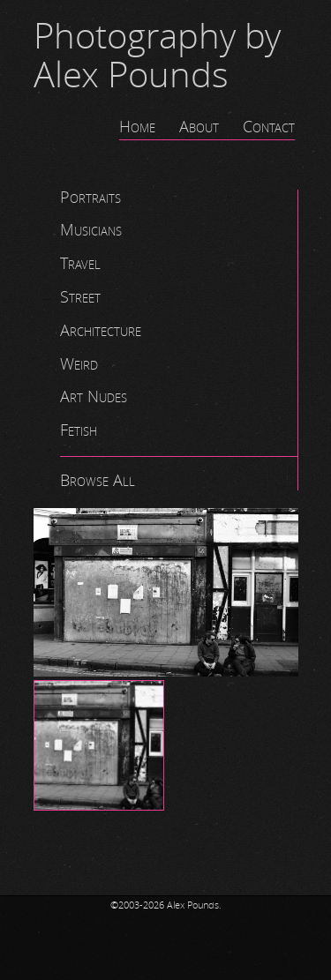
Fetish (79, 430)
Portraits (90, 198)
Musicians (91, 230)
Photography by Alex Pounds (157, 56)
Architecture (101, 331)
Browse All (98, 481)
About (199, 127)
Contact (269, 127)
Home (137, 127)
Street (80, 297)
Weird (79, 364)
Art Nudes (94, 397)
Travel (80, 264)
